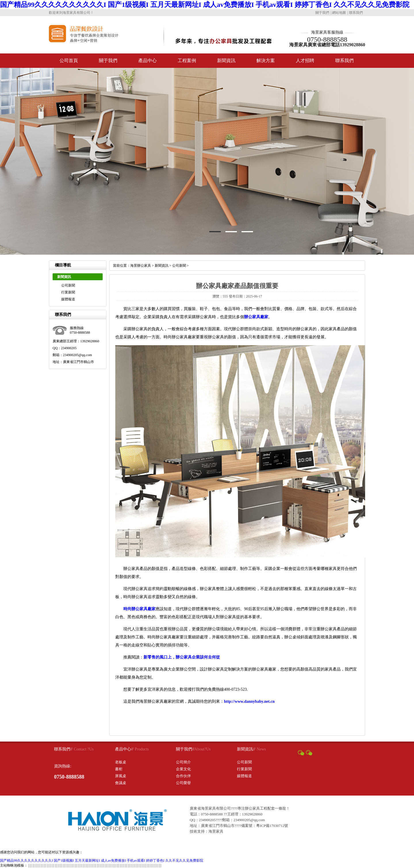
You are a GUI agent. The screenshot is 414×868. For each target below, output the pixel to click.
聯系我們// (63, 749)
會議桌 (121, 783)
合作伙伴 (183, 776)
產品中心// (124, 749)
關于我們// (185, 749)
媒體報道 (68, 299)
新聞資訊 (226, 61)
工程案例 (187, 61)
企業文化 (183, 769)
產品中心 (147, 61)
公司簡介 (183, 762)
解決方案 (266, 61)
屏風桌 (121, 776)
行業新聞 (68, 292)
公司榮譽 (183, 783)
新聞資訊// (246, 749)
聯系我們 (356, 13)
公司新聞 (68, 285)
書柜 (119, 769)
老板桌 (121, 762)
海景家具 (216, 831)
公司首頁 (69, 61)
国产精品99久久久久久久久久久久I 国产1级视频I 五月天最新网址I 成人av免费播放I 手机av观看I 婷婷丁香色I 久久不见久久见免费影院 (205, 5)
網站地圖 (339, 13)
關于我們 (322, 13)
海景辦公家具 (141, 266)
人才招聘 (305, 61)
